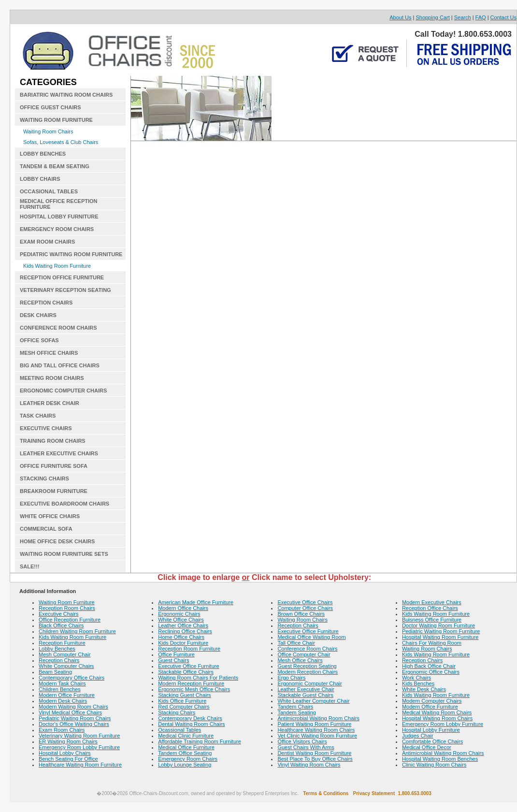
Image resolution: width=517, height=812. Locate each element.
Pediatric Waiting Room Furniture (441, 631)
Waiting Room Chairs (48, 131)
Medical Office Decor (427, 747)
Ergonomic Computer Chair (309, 683)
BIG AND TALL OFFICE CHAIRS (60, 365)
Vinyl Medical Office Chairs (70, 712)
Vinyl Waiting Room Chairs (309, 765)
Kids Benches (418, 683)
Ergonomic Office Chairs (431, 672)
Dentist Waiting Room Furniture (314, 753)
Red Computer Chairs (184, 707)
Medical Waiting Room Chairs (437, 712)
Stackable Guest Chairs (305, 695)
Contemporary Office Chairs (72, 678)
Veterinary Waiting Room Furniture (79, 736)
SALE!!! (29, 566)
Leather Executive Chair (306, 689)
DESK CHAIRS (38, 315)
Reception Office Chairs (430, 608)
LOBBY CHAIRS (40, 179)
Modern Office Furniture (67, 695)
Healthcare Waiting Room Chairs (316, 730)
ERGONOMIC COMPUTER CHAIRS (63, 391)
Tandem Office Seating (185, 753)
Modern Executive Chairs (432, 602)
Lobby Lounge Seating (185, 765)
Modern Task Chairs (62, 683)
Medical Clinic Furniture (186, 736)
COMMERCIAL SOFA (46, 529)
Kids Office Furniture (182, 701)
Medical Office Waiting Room (311, 637)
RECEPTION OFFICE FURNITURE (62, 277)
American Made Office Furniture (196, 602)
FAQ (481, 17)
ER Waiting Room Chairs (68, 741)
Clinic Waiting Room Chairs (434, 765)
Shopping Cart (432, 17)
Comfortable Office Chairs (432, 741)
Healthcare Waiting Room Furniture (80, 765)
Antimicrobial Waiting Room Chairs (318, 718)
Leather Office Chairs (183, 625)
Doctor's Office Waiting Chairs (74, 724)
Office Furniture (176, 654)
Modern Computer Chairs (432, 701)
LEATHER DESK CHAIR (50, 403)
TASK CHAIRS (38, 416)
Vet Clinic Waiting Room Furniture (317, 736)
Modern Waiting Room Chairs (73, 707)
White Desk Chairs (424, 689)
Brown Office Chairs (301, 614)
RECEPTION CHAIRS (46, 303)
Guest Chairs (173, 660)
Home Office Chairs (181, 637)
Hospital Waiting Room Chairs (437, 718)
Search (463, 17)
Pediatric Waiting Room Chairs (75, 718)
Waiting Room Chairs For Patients (198, 678)
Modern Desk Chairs (63, 701)
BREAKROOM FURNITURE (54, 491)
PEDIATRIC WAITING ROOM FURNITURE (71, 254)
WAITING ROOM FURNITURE (56, 120)
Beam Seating (55, 672)
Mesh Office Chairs (300, 660)
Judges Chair (418, 736)
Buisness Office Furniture (432, 620)
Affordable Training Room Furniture (200, 741)
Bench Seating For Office (68, 759)
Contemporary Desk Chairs (190, 718)
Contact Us (503, 17)
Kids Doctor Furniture (183, 643)
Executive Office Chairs (305, 602)
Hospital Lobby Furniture (431, 730)
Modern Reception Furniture (191, 683)
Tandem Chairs (295, 707)
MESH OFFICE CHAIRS (49, 353)
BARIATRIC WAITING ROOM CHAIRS (66, 95)
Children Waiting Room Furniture (77, 631)
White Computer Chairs (66, 666)
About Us (400, 17)
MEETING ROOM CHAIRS (52, 378)
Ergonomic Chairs (179, 614)
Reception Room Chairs (67, 608)
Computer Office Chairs (305, 608)
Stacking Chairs (177, 712)
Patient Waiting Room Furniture (314, 724)
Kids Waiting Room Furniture (57, 266)
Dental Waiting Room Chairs (191, 724)
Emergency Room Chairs (188, 759)
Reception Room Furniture (189, 649)
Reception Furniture (62, 643)
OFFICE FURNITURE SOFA (54, 466)
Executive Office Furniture (188, 666)
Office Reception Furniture (70, 620)
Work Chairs (416, 678)
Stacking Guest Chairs (184, 695)
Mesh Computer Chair (65, 654)
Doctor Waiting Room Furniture (438, 625)
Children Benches (60, 689)
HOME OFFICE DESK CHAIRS (57, 541)
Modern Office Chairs (183, 608)
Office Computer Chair (304, 654)
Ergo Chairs (291, 678)
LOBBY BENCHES (43, 154)
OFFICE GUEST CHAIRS (50, 107)
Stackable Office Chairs (186, 672)
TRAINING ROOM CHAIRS (53, 441)
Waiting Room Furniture (67, 602)
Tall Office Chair (296, 643)
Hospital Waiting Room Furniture (440, 637)
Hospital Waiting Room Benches (440, 759)
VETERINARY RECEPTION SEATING (65, 290)
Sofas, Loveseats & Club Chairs (61, 142)
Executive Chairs (59, 614)
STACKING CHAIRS (44, 478)
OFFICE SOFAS (39, 340)
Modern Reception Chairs (308, 672)
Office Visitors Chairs (302, 741)
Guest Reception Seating (307, 666)
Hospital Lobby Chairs (65, 753)
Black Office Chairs (61, 625)
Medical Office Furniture (186, 747)
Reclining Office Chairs (185, 631)
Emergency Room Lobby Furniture (79, 747)
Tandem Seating (297, 712)
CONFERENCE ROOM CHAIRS (58, 328)
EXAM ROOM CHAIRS (47, 242)
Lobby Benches (57, 649)
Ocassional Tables (180, 730)
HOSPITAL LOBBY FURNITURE (59, 217)
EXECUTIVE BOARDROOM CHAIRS (65, 504)
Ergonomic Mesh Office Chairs (194, 689)
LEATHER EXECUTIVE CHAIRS (59, 453)
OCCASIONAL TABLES (49, 191)
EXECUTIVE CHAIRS (46, 428)
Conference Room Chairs (307, 649)
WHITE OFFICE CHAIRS (50, 516)
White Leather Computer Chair (313, 701)
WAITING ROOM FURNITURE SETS (64, 554)
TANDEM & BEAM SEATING (55, 166)
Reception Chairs (59, 660)
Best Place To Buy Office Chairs (315, 759)
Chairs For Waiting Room (432, 643)
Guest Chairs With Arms (306, 747)
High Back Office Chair (429, 666)
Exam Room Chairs (62, 730)
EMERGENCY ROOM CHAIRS (57, 229)
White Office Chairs (181, 620)
